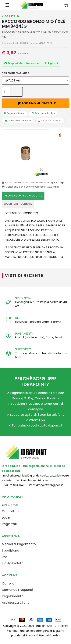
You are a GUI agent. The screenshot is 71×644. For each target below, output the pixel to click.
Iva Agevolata (13, 563)
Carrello (8, 583)
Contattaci (11, 511)
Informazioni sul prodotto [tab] (23, 196)
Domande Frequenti (17, 590)
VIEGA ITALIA (11, 16)
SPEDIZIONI (23, 298)
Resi (5, 557)
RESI (18, 318)
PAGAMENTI (24, 334)
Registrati (9, 524)
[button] (66, 5)
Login (6, 518)
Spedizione (11, 550)
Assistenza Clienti (16, 603)
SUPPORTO (23, 349)
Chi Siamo (10, 505)
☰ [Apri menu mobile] (7, 5)
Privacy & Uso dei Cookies (43, 635)
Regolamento (13, 596)
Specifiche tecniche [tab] (18, 204)
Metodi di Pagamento (19, 544)
